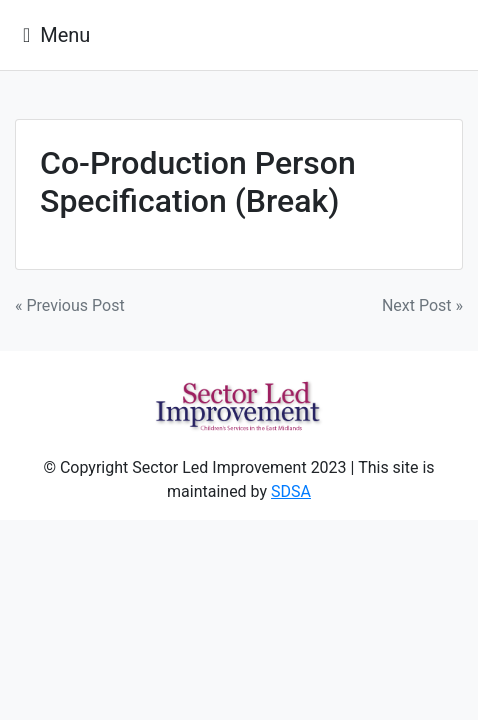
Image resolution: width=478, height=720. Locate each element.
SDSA (291, 491)
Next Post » (422, 305)
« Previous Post (70, 305)
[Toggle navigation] (56, 35)
